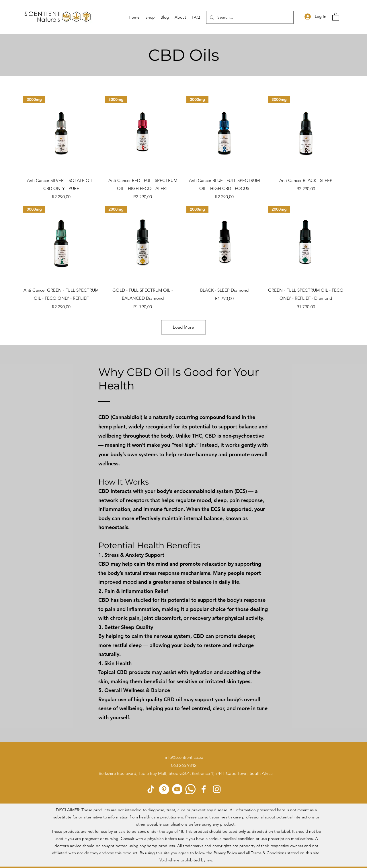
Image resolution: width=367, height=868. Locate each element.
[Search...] (249, 17)
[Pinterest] (164, 789)
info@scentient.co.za (184, 757)
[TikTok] (151, 789)
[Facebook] (204, 789)
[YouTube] (177, 789)
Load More (183, 327)
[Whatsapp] (190, 789)
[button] (336, 16)
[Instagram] (217, 789)
